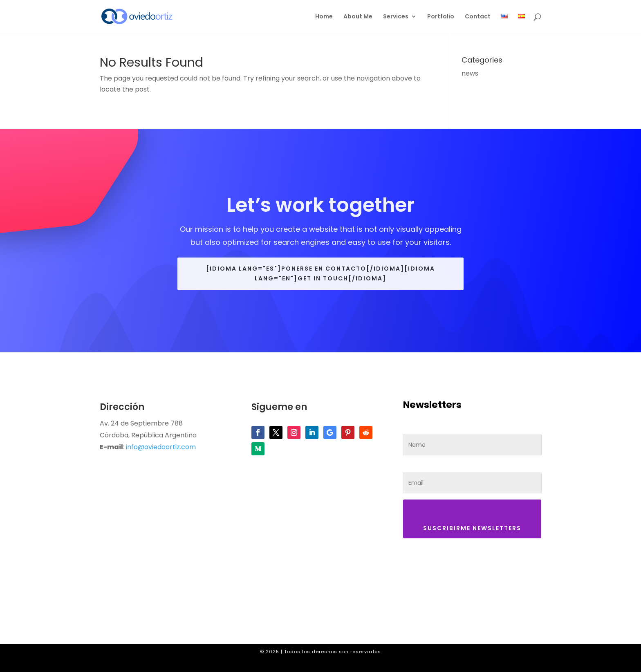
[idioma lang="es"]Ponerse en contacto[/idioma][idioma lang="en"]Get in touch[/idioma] (320, 273)
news (470, 73)
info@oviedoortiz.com (161, 447)
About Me (358, 17)
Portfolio (441, 17)
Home (324, 17)
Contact (478, 17)
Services (396, 17)
